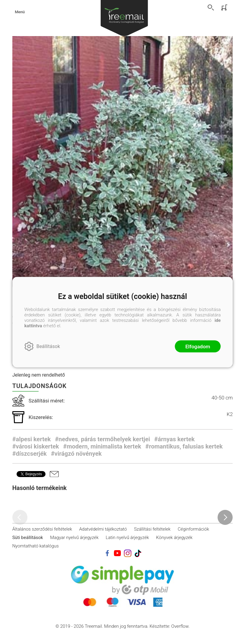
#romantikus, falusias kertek (184, 446)
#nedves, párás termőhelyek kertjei (102, 439)
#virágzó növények (76, 454)
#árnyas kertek (174, 439)
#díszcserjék (30, 454)
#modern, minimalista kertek (102, 446)
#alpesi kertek (32, 439)
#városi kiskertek (36, 446)
